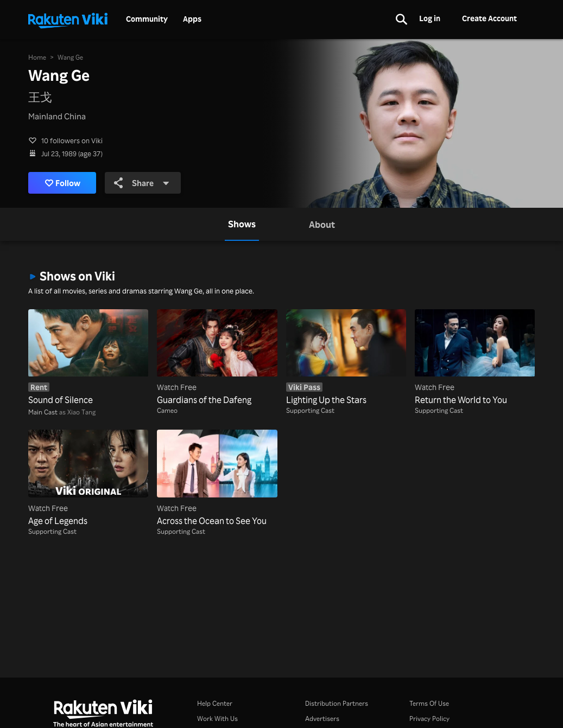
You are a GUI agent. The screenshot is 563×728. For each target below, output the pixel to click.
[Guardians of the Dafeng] (217, 358)
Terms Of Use (429, 703)
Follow (63, 183)
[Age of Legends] (88, 478)
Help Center (215, 703)
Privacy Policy (429, 719)
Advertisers (322, 719)
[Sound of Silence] (88, 358)
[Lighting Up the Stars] (346, 358)
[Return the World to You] (475, 358)
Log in (430, 18)
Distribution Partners (337, 703)
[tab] (242, 224)
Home (37, 57)
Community (147, 19)
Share (142, 183)
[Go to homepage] (68, 20)
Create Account (489, 18)
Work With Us (217, 719)
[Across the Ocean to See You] (217, 478)
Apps (192, 19)
